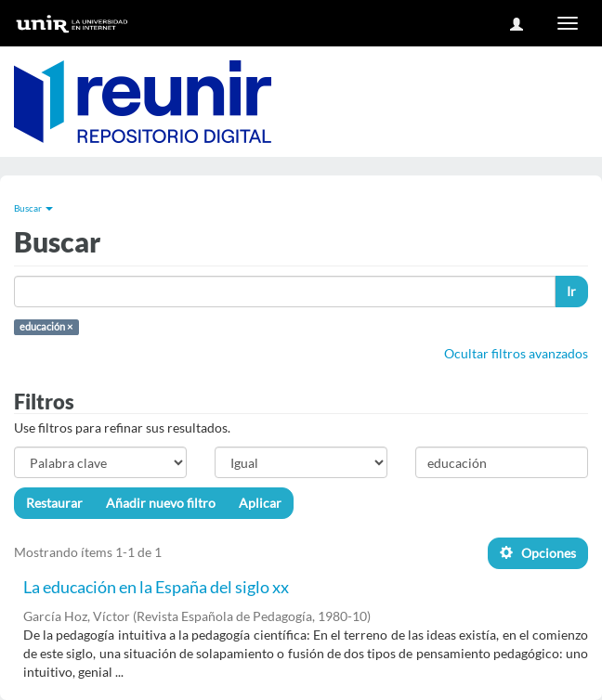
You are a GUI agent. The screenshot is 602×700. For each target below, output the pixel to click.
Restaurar (54, 503)
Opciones (538, 553)
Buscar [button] (33, 208)
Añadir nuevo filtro (161, 503)
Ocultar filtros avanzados (516, 353)
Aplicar (260, 503)
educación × (46, 327)
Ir (571, 291)
